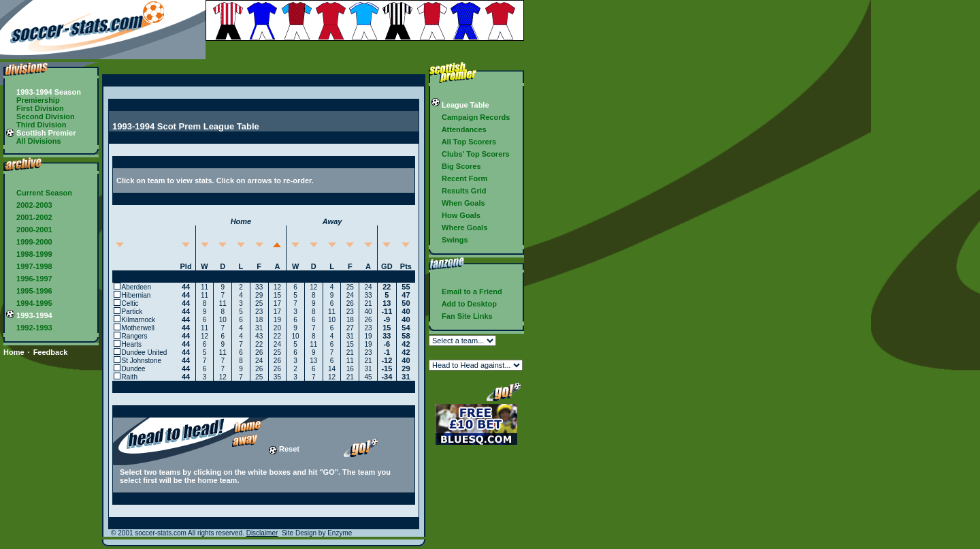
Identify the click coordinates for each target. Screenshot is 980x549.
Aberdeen (136, 287)
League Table (460, 105)
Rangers (135, 336)
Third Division (36, 125)
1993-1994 (29, 315)
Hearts (132, 344)
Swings (450, 240)
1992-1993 (29, 328)
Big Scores (456, 166)
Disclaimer (262, 533)
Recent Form (459, 178)
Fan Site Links (462, 316)
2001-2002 (29, 217)
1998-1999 (29, 254)
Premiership (33, 100)
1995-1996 (29, 291)
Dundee (134, 369)
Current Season (39, 193)
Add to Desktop (464, 304)
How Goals (456, 215)
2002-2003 (29, 205)
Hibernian (136, 295)
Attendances (459, 129)
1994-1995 (29, 303)
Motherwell (138, 328)
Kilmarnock (138, 320)
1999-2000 (29, 242)
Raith (130, 377)
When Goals (458, 203)
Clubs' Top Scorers (471, 154)
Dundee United (145, 352)
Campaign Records (471, 117)
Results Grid (459, 191)
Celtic (130, 303)
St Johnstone (142, 361)
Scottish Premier (41, 133)
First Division (35, 108)
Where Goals (459, 228)
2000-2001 (29, 230)
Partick (132, 312)
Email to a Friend (467, 292)
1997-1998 (29, 266)
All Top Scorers (464, 142)
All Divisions (34, 141)
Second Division (40, 116)
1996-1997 (29, 279)
